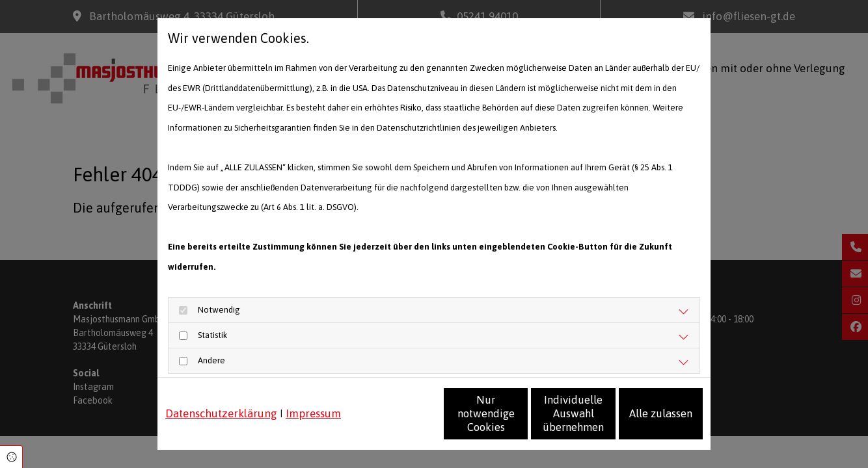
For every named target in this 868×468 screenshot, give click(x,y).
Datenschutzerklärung (221, 391)
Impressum (313, 391)
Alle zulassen (643, 420)
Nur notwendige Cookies (395, 420)
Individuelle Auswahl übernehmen (519, 420)
